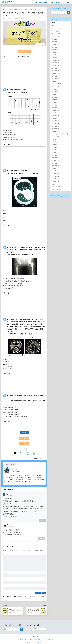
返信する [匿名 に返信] (43, 521)
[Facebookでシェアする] (21, 454)
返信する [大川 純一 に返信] (42, 539)
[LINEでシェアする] (34, 454)
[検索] (68, 12)
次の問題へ (24, 432)
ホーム (36, 2)
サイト (5, 586)
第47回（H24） (56, 76)
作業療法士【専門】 (57, 84)
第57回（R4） (42, 458)
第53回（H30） (56, 60)
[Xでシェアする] (15, 454)
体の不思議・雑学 (57, 189)
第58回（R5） (56, 47)
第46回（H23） (56, 79)
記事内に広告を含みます (24, 56)
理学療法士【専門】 (57, 34)
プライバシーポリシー (48, 640)
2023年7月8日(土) (10, 527)
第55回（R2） (56, 55)
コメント (6, 554)
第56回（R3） (56, 52)
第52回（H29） (56, 63)
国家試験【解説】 (43, 2)
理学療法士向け (56, 187)
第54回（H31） (56, 58)
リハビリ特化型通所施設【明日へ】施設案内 (59, 2)
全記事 (53, 23)
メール (5, 580)
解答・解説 (7, 145)
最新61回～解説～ (24, 52)
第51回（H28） (56, 65)
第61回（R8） (56, 39)
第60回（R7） (56, 42)
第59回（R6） (56, 44)
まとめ (54, 29)
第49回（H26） (56, 71)
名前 (4, 573)
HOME (36, 637)
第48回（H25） (56, 73)
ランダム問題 (56, 31)
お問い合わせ (38, 640)
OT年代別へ (24, 444)
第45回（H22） (56, 81)
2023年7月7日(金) (9, 496)
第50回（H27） (56, 68)
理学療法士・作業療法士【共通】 (60, 134)
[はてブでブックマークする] (28, 454)
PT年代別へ (24, 439)
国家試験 (54, 26)
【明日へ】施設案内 (29, 640)
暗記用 (54, 184)
